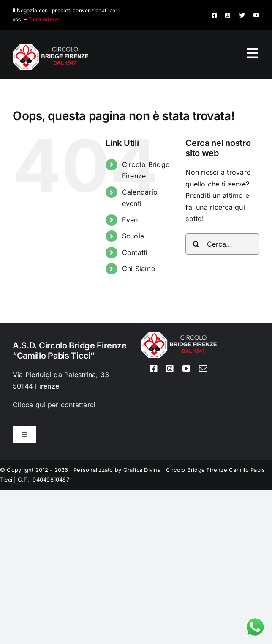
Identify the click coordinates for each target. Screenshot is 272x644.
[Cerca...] (222, 244)
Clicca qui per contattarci (54, 405)
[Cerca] (196, 244)
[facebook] (214, 15)
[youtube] (256, 15)
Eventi (132, 220)
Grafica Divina (142, 470)
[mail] (203, 369)
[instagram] (228, 15)
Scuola (133, 236)
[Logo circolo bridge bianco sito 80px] (50, 47)
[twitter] (242, 15)
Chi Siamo (139, 269)
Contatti (135, 252)
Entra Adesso (45, 19)
